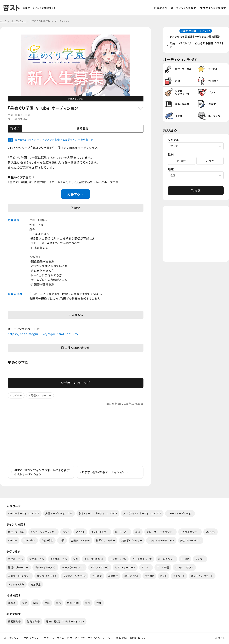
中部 (47, 603)
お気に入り (160, 8)
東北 (25, 603)
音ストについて (76, 638)
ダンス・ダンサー (100, 532)
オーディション (12, 638)
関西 (59, 603)
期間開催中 (14, 621)
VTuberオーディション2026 (24, 513)
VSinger (211, 532)
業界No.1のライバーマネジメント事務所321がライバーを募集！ (54, 140)
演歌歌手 (113, 576)
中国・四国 (73, 603)
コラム (61, 638)
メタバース (179, 576)
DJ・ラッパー (122, 532)
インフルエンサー (190, 532)
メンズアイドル (118, 559)
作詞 (62, 540)
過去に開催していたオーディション (65, 621)
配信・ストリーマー (41, 395)
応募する (76, 194)
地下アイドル (131, 576)
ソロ (76, 559)
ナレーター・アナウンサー (161, 532)
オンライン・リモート (202, 576)
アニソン (146, 567)
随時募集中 (33, 621)
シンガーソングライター (44, 532)
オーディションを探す (184, 8)
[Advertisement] (76, 436)
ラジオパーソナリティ (75, 576)
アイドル (80, 532)
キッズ (164, 576)
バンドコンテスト (184, 567)
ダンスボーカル (59, 559)
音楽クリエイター (80, 540)
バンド (66, 532)
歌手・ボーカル (16, 532)
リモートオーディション (180, 513)
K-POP (185, 559)
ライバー (17, 395)
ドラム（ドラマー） (100, 567)
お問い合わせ (138, 638)
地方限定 (36, 584)
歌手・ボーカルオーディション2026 (98, 513)
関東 (36, 603)
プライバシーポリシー (100, 638)
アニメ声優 (163, 567)
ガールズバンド (166, 559)
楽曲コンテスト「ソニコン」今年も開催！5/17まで (196, 46)
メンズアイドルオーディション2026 (142, 513)
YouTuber (29, 540)
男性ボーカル (16, 559)
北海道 (12, 603)
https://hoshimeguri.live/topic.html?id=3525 (43, 334)
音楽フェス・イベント (19, 576)
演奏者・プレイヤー (132, 540)
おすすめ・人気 (16, 584)
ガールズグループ (142, 559)
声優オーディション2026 (59, 513)
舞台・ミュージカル (191, 540)
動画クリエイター (106, 540)
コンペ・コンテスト (47, 576)
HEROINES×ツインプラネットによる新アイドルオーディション (40, 472)
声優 (138, 532)
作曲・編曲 (47, 540)
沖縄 (99, 603)
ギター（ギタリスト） (45, 567)
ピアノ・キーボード (125, 567)
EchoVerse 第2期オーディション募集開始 (196, 37)
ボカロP (149, 576)
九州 (88, 603)
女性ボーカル (37, 559)
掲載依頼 (121, 638)
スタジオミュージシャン (161, 540)
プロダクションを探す (213, 8)
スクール (49, 638)
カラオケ (97, 576)
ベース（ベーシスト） (73, 567)
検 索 (196, 192)
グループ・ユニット (94, 559)
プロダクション (32, 638)
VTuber (24, 119)
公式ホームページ (76, 383)
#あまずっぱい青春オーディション (104, 472)
